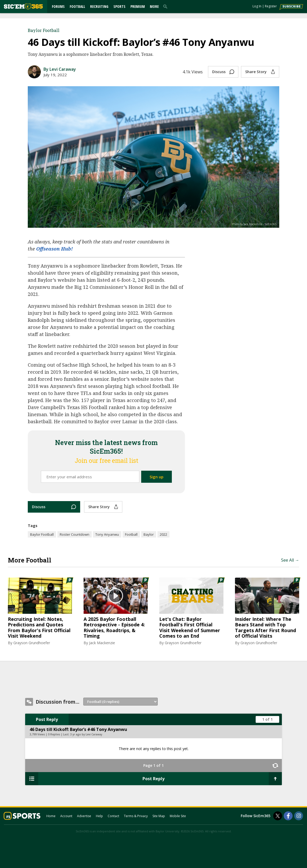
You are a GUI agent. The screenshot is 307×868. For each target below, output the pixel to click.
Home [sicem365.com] (51, 816)
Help (99, 816)
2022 (163, 534)
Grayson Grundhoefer (32, 643)
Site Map (159, 816)
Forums (58, 6)
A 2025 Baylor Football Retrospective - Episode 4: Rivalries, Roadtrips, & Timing (114, 628)
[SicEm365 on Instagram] (299, 816)
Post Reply (47, 719)
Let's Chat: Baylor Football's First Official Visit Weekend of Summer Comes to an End (190, 628)
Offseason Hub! (54, 249)
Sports (119, 6)
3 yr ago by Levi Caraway (86, 734)
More (154, 6)
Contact (113, 816)
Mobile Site (178, 816)
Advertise (84, 816)
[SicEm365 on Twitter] (278, 816)
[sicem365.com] (23, 6)
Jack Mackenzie (102, 643)
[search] (166, 6)
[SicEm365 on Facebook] (288, 816)
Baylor (149, 534)
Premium (138, 6)
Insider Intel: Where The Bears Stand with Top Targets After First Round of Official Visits (265, 628)
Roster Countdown (75, 534)
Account (66, 816)
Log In (257, 6)
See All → (290, 560)
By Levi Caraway (60, 69)
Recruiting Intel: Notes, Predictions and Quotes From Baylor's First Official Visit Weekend (39, 628)
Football (77, 6)
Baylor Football (44, 30)
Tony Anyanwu (107, 534)
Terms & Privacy (136, 816)
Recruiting (99, 6)
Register (271, 6)
